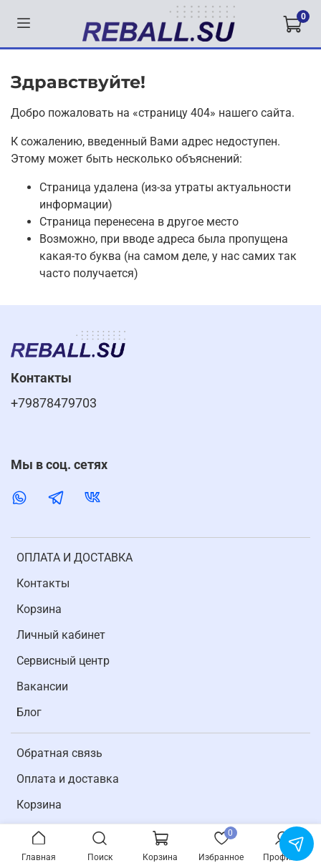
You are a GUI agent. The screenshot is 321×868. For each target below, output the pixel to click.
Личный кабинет (61, 635)
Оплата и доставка (68, 779)
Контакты (43, 583)
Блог (29, 712)
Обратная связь (59, 753)
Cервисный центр (63, 661)
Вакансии (42, 686)
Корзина (39, 609)
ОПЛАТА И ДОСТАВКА (75, 558)
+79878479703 (54, 403)
